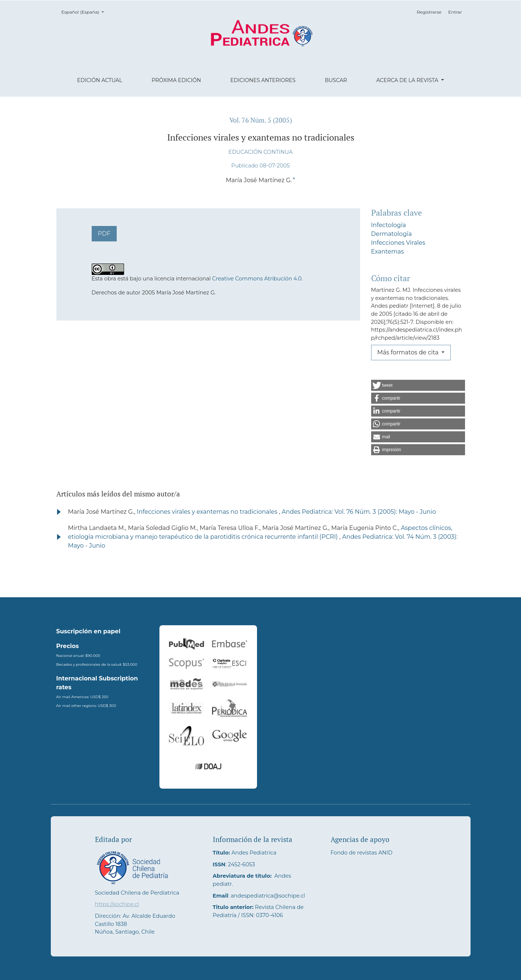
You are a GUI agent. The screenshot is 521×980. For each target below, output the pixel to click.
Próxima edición (176, 80)
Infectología (389, 225)
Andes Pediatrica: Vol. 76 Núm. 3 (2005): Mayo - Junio (359, 512)
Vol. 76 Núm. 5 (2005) (261, 120)
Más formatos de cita (409, 352)
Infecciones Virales (398, 243)
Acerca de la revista (408, 80)
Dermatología (392, 234)
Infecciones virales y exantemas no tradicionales (208, 512)
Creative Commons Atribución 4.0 (257, 279)
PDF (104, 233)
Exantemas (388, 252)
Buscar (336, 80)
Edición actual (100, 80)
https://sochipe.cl (117, 904)
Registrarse (429, 12)
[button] (418, 385)
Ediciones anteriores (263, 80)
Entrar (455, 12)
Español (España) (85, 12)
